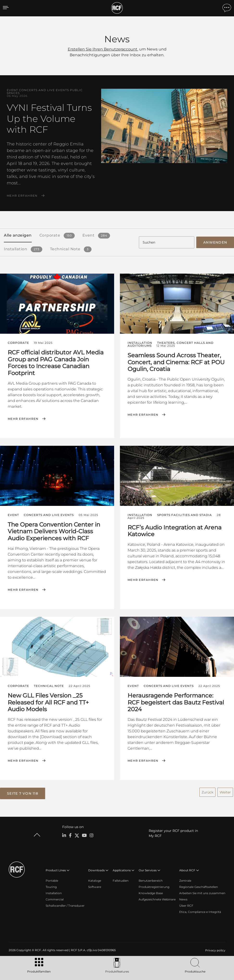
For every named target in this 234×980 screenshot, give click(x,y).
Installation (54, 892)
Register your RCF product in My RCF (173, 832)
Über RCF (186, 905)
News (183, 898)
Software (95, 886)
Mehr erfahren (22, 196)
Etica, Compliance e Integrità (200, 911)
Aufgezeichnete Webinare (157, 898)
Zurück (207, 792)
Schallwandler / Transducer (65, 905)
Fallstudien (121, 880)
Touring (51, 886)
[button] (23, 793)
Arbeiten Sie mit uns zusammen (202, 892)
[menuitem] (215, 949)
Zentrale (185, 880)
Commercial (55, 898)
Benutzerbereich (151, 880)
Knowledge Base (151, 892)
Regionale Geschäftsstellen (199, 886)
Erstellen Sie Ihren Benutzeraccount (103, 49)
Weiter (225, 792)
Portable (52, 880)
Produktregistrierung (154, 886)
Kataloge (95, 880)
